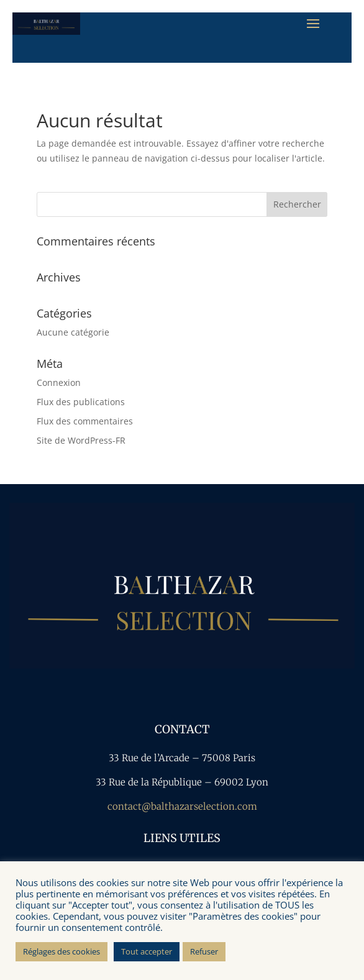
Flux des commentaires (85, 421)
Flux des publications (81, 402)
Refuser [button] (204, 951)
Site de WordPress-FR (81, 440)
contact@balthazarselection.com (182, 806)
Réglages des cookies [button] (61, 951)
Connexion (59, 382)
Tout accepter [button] (147, 951)
